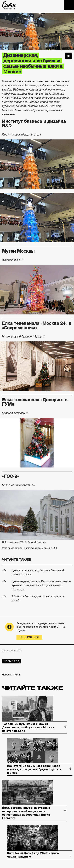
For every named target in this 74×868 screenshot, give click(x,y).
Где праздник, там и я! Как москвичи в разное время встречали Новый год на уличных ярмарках (41, 585)
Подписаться (29, 637)
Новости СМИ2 (11, 675)
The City (9, 5)
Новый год (12, 661)
